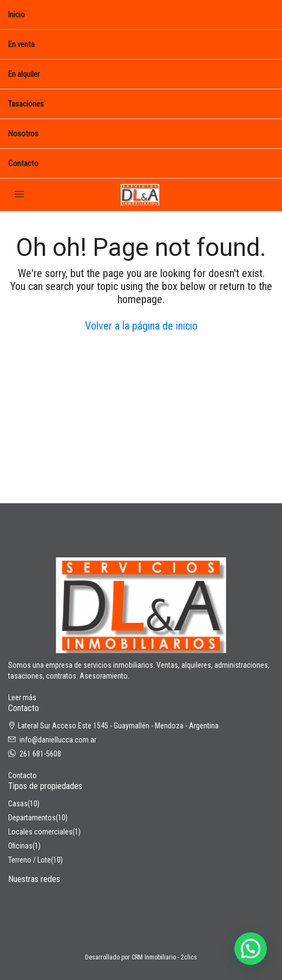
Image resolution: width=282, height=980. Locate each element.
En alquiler (24, 74)
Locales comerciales (40, 832)
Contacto (23, 163)
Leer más (22, 698)
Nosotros (23, 134)
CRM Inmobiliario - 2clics (164, 957)
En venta (21, 44)
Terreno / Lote (29, 860)
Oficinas (20, 846)
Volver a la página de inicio (141, 326)
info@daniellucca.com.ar (58, 740)
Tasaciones (26, 104)
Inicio (17, 15)
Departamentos (32, 818)
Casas (18, 804)
